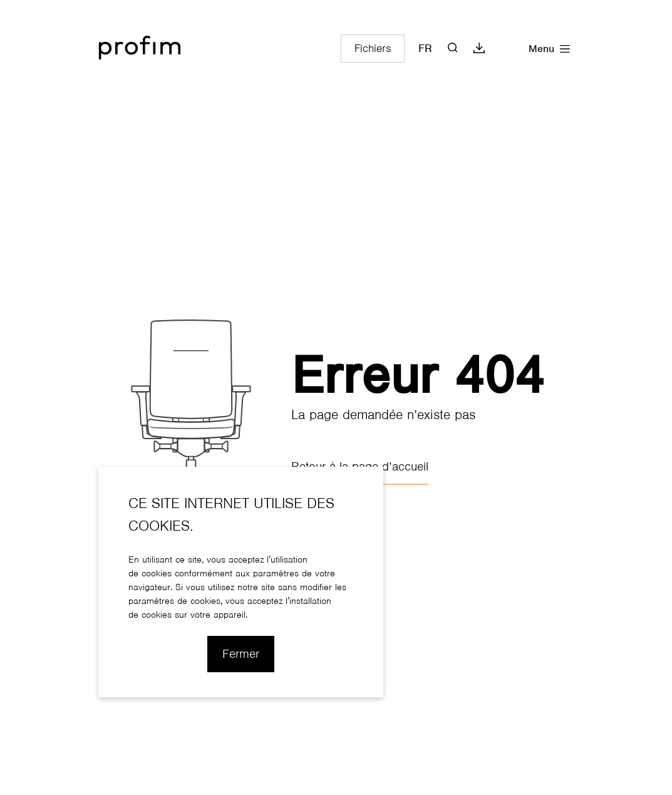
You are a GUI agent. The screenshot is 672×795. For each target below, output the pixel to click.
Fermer (241, 654)
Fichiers (373, 49)
